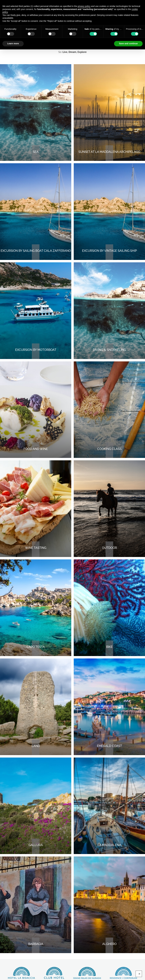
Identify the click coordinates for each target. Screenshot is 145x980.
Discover (21, 973)
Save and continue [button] (128, 43)
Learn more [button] (13, 43)
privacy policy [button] (84, 6)
